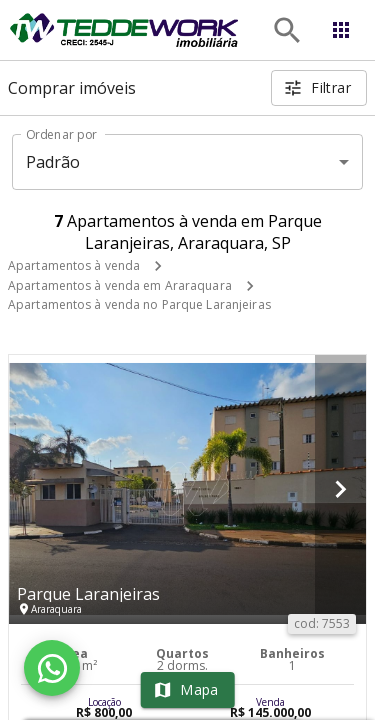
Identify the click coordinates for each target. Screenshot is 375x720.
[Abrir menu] (341, 30)
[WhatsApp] (52, 668)
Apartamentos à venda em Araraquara (120, 285)
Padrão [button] (53, 162)
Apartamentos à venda (74, 265)
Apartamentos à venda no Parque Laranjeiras (139, 304)
